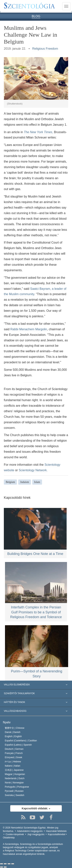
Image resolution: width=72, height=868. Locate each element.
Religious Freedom (45, 49)
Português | (17, 787)
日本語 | (14, 770)
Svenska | (14, 795)
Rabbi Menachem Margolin (29, 329)
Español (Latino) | (18, 745)
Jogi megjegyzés (36, 834)
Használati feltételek (56, 831)
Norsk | (14, 783)
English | (13, 736)
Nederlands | (15, 778)
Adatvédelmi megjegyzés (30, 831)
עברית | (13, 762)
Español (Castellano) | (21, 741)
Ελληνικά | (14, 757)
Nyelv (7, 722)
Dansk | (13, 732)
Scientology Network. (33, 470)
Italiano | (13, 766)
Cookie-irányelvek (15, 834)
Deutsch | (14, 749)
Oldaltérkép (9, 838)
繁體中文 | (15, 728)
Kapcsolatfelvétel (57, 834)
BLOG (36, 16)
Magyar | (15, 774)
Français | (14, 753)
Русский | (14, 791)
